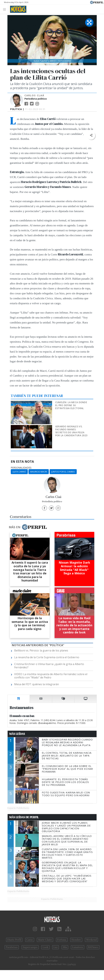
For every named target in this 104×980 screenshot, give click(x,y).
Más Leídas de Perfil (24, 817)
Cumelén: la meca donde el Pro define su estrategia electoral (71, 405)
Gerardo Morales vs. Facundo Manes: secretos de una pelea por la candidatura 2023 (71, 431)
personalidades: (21, 468)
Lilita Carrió (19, 472)
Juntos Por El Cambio (63, 472)
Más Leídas (17, 734)
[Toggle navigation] (5, 9)
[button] (91, 135)
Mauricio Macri (39, 472)
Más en (28, 527)
